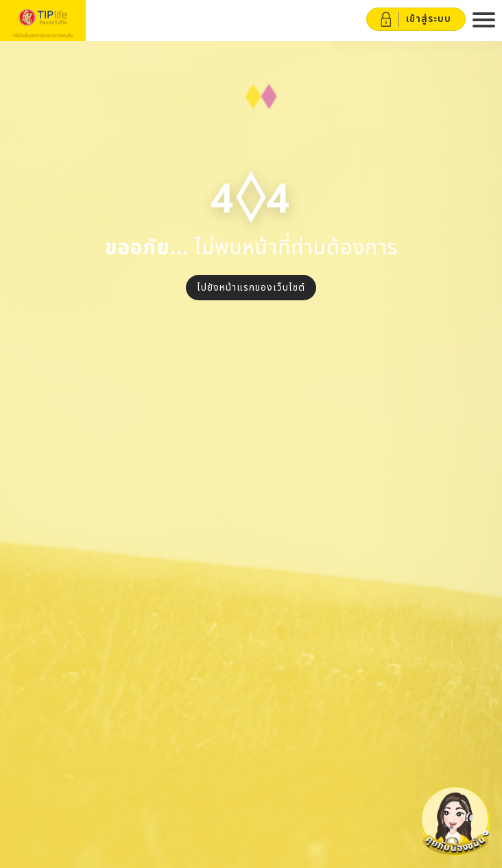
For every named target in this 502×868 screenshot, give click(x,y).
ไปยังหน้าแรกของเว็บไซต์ (251, 288)
